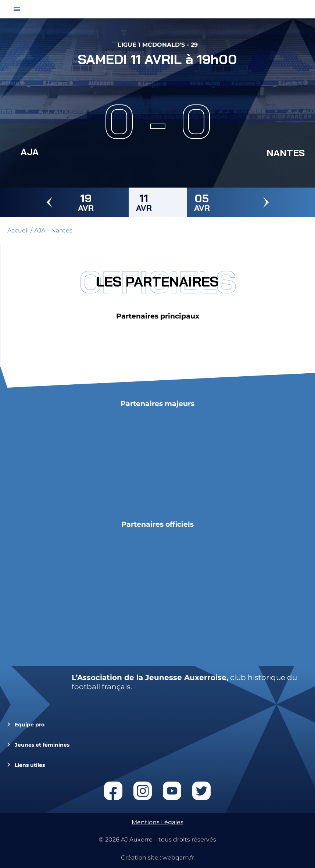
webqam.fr (178, 858)
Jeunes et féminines (42, 745)
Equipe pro (30, 725)
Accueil (18, 230)
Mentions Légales (157, 822)
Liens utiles (30, 765)
